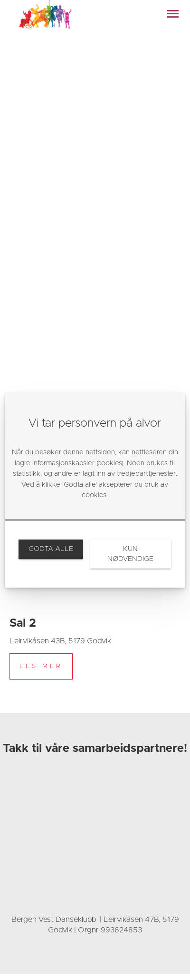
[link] (51, 549)
